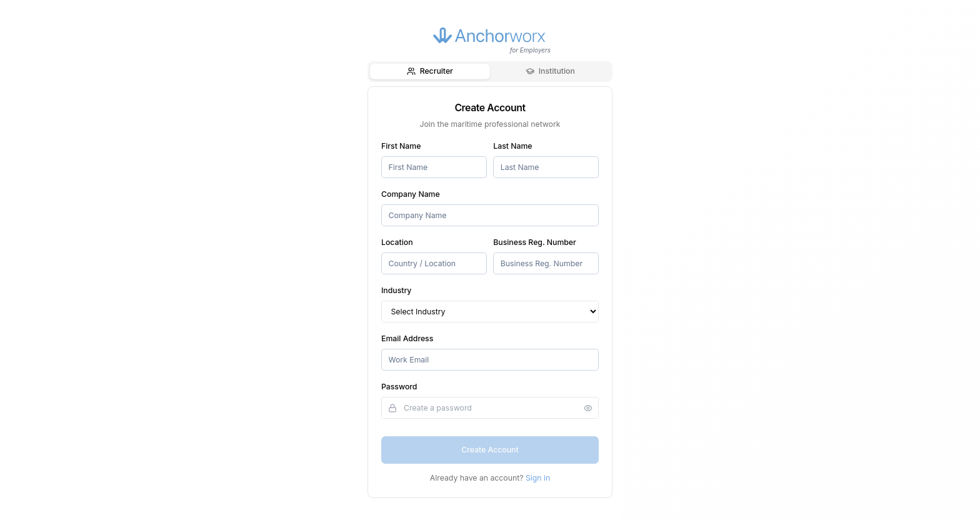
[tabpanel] (490, 292)
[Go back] (386, 45)
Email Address (407, 338)
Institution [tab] (550, 71)
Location (397, 242)
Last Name (512, 146)
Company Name (411, 194)
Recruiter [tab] (430, 71)
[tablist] (490, 71)
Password (399, 387)
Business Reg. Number (535, 242)
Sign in (538, 478)
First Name (401, 146)
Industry (396, 290)
